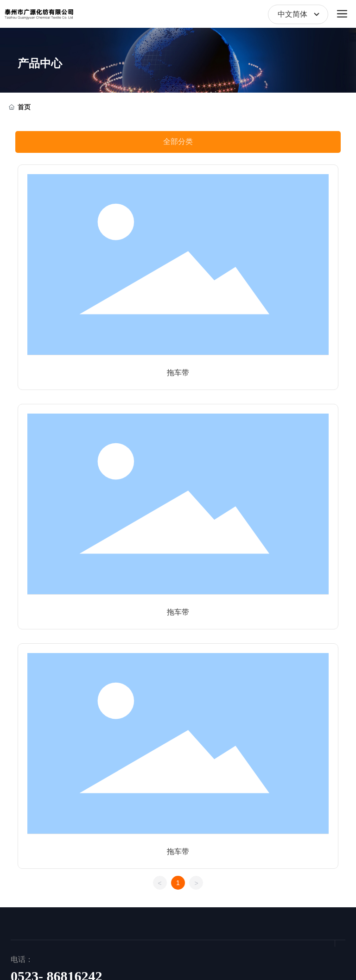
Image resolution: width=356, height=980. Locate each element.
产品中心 (40, 63)
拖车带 (178, 373)
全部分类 (178, 141)
